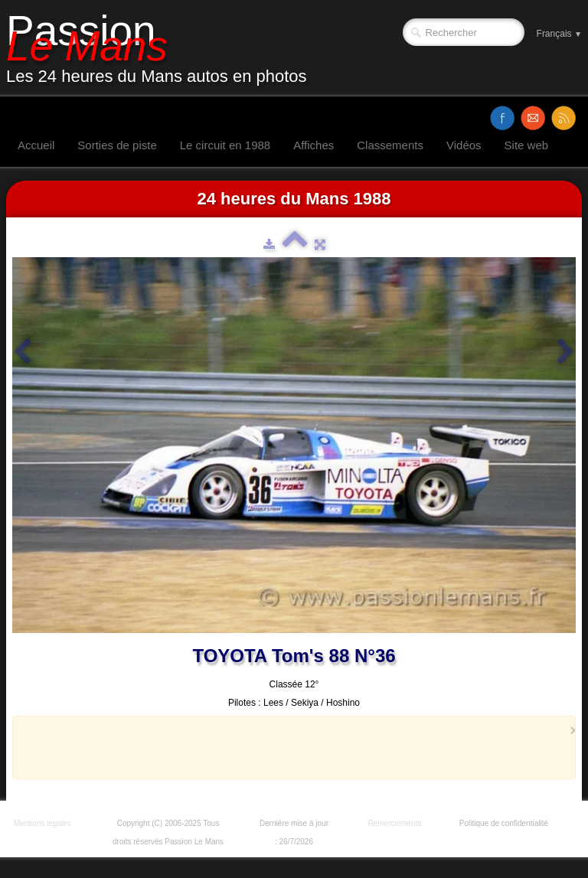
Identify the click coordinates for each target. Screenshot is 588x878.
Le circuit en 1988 (225, 145)
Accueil (36, 145)
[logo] (162, 48)
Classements (390, 145)
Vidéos (464, 145)
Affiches (314, 145)
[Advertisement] (289, 747)
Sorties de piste (117, 145)
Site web (527, 145)
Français (559, 34)
